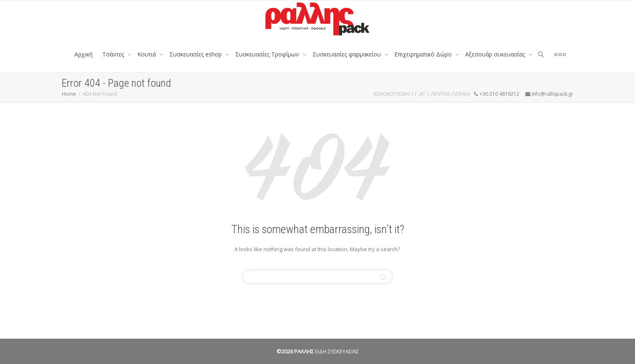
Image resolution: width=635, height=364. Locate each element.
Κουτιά (147, 54)
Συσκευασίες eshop (196, 54)
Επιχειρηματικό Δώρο (424, 54)
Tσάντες (114, 54)
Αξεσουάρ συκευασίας (496, 54)
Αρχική (83, 54)
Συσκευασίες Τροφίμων (268, 54)
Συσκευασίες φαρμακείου (348, 54)
